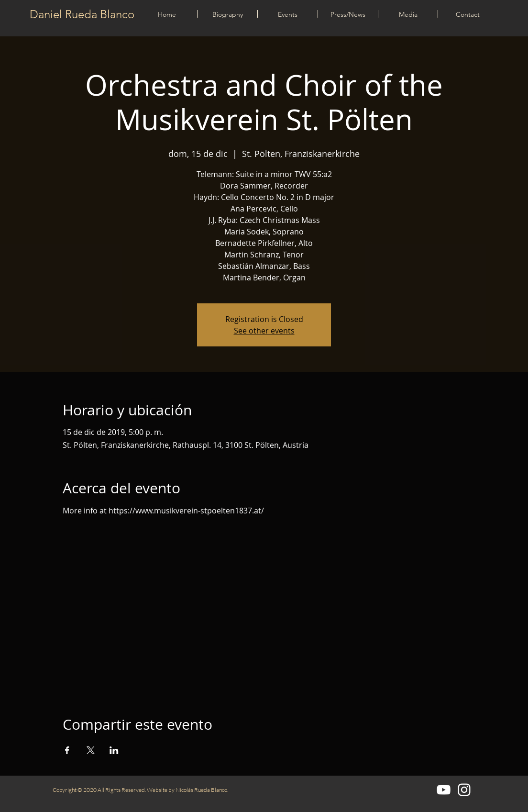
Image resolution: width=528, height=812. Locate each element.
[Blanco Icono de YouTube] (444, 790)
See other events (264, 331)
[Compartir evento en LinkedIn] (114, 750)
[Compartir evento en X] (91, 750)
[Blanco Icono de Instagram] (464, 790)
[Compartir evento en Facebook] (67, 750)
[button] (288, 14)
